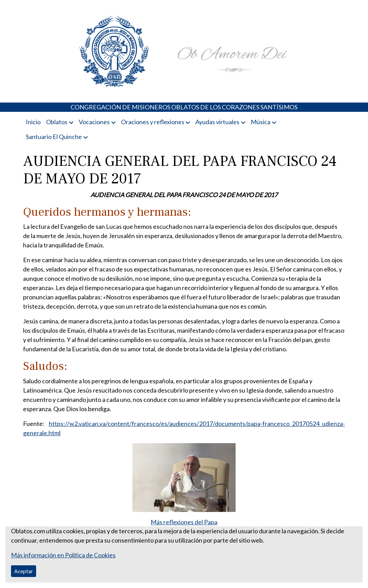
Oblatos (57, 122)
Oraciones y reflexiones (153, 122)
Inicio (33, 122)
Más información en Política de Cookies (63, 555)
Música (261, 122)
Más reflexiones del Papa (184, 522)
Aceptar (24, 571)
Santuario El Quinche (54, 137)
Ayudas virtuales (217, 122)
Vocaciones (94, 122)
